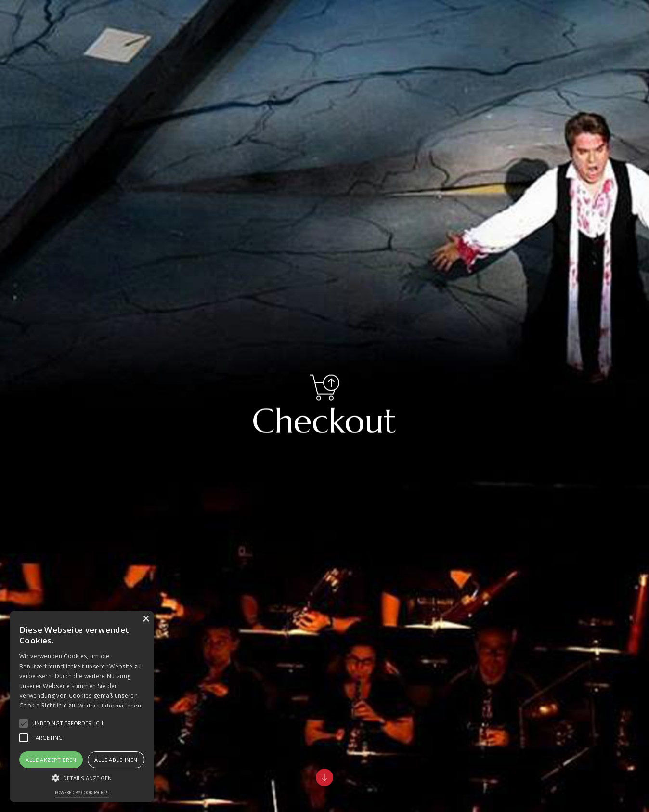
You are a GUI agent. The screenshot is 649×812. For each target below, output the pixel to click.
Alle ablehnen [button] (116, 760)
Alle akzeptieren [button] (51, 760)
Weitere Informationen (110, 705)
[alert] (82, 707)
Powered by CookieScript (82, 792)
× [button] (146, 619)
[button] (82, 778)
